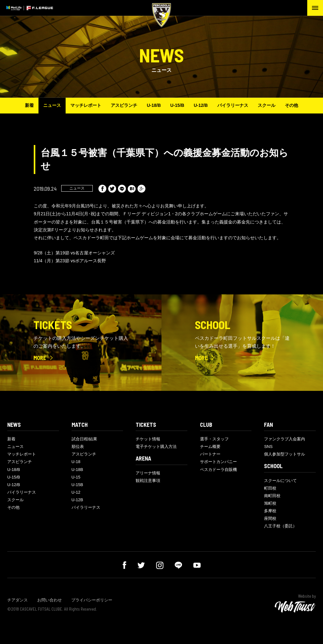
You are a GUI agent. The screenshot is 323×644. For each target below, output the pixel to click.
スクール (267, 105)
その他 (291, 105)
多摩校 (270, 511)
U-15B (77, 485)
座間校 (270, 518)
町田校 (270, 488)
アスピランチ (124, 105)
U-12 (76, 492)
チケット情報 (148, 439)
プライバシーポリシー (92, 600)
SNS (268, 447)
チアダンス (18, 600)
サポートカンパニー (218, 462)
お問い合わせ (50, 600)
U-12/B (201, 105)
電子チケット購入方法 (156, 447)
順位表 (78, 447)
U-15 (76, 477)
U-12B (77, 500)
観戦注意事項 (148, 481)
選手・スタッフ (214, 439)
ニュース (52, 105)
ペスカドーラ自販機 (218, 470)
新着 (29, 105)
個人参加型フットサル (285, 454)
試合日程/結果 (85, 439)
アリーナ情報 (148, 473)
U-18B (77, 470)
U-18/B (154, 105)
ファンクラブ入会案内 (285, 439)
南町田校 (272, 496)
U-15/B (177, 105)
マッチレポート (86, 105)
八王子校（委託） (280, 526)
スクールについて (280, 481)
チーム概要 (210, 447)
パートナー (210, 454)
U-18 (76, 462)
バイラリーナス (233, 105)
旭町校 (270, 503)
